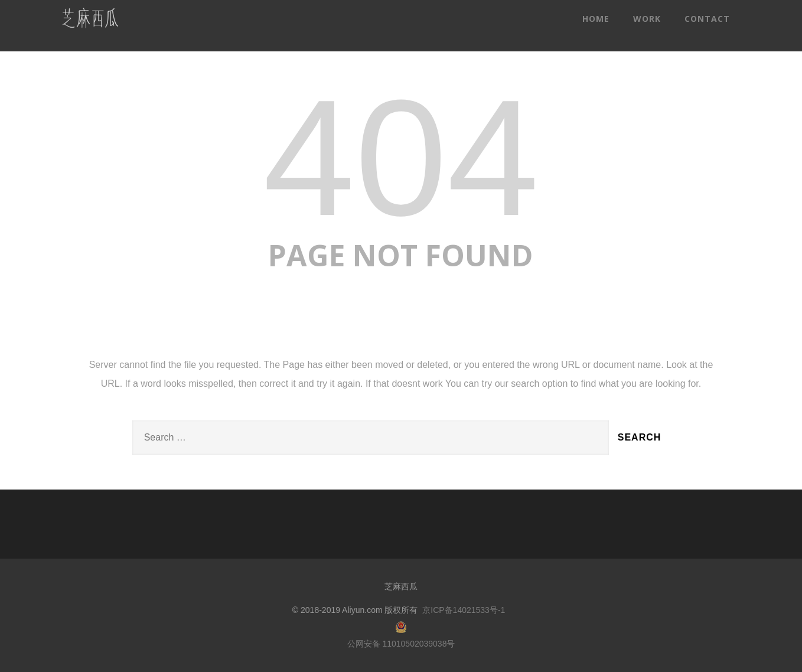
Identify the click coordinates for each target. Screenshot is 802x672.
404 (401, 158)
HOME (596, 19)
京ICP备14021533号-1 (464, 610)
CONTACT (707, 19)
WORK (647, 19)
